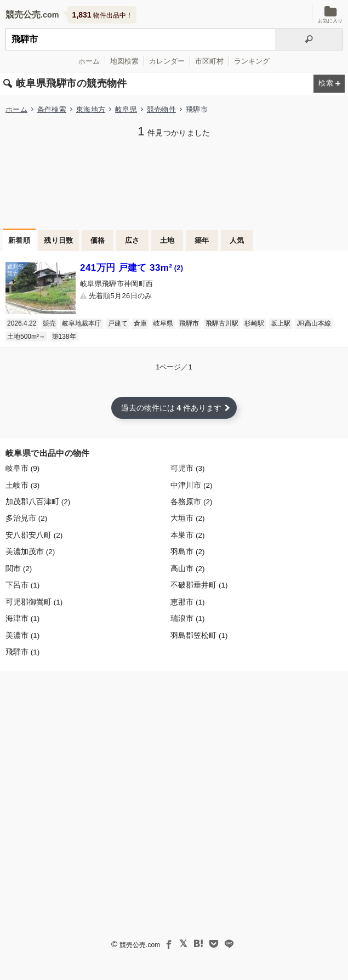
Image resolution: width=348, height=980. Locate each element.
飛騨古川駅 (222, 323)
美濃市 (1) (22, 636)
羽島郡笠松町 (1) (199, 636)
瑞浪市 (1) (187, 619)
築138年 (64, 337)
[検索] (309, 39)
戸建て (118, 323)
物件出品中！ (102, 15)
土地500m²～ (26, 337)
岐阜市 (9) (22, 468)
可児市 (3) (187, 468)
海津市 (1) (22, 619)
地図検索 (124, 61)
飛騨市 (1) (22, 652)
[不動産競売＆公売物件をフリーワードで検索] (140, 39)
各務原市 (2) (191, 502)
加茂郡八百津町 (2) (38, 502)
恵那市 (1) (187, 602)
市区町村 (209, 61)
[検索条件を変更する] (329, 84)
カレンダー (167, 61)
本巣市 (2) (187, 535)
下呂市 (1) (22, 585)
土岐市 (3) (22, 485)
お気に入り (330, 15)
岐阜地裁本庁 (82, 323)
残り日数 (59, 240)
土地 (167, 240)
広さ (132, 240)
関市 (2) (19, 569)
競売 (49, 323)
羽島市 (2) (187, 552)
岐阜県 (126, 109)
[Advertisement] (174, 182)
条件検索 (52, 109)
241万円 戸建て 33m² (132, 268)
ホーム (89, 61)
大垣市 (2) (187, 518)
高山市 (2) (187, 569)
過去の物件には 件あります (172, 408)
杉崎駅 (254, 323)
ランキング (252, 61)
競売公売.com (140, 945)
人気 (237, 240)
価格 (98, 240)
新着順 (19, 240)
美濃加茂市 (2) (30, 552)
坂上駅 (281, 323)
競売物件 (161, 109)
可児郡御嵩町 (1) (34, 602)
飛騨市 (189, 323)
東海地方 (91, 109)
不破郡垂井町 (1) (199, 585)
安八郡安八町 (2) (34, 535)
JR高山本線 (314, 323)
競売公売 (23, 15)
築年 (202, 240)
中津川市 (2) (191, 485)
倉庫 (140, 323)
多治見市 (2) (26, 518)
